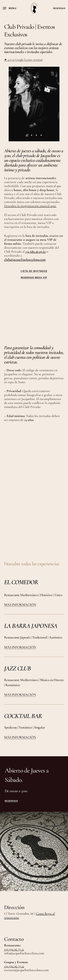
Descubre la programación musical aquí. (30, 206)
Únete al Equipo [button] (16, 922)
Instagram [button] (40, 922)
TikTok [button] (9, 928)
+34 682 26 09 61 (36, 252)
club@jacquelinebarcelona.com (25, 260)
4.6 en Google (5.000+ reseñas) (25, 60)
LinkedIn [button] (24, 928)
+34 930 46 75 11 (14, 890)
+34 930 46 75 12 (14, 907)
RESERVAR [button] (11, 741)
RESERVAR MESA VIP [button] (34, 278)
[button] (10, 8)
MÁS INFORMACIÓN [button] (20, 545)
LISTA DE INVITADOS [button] (34, 271)
